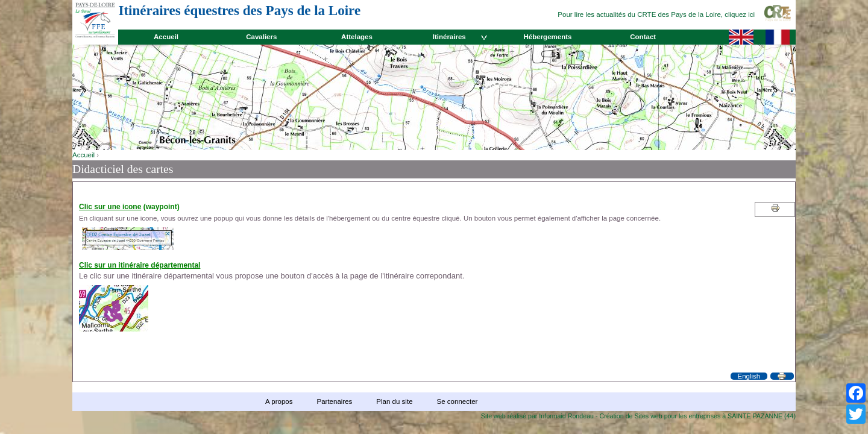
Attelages (357, 37)
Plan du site (394, 401)
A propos (279, 401)
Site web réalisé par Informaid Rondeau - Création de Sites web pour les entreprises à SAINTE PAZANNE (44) (638, 416)
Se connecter (458, 401)
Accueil (166, 37)
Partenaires (334, 401)
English (749, 376)
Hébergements (547, 37)
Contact (643, 37)
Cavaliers (261, 37)
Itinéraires (449, 37)
